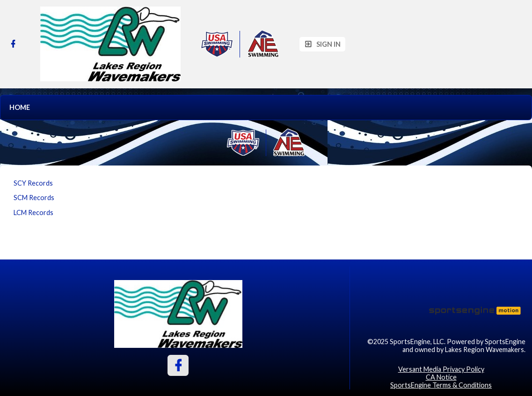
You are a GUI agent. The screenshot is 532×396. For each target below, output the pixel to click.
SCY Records (33, 183)
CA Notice (441, 377)
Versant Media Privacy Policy (441, 369)
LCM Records (33, 212)
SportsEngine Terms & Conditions (441, 385)
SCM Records (34, 198)
